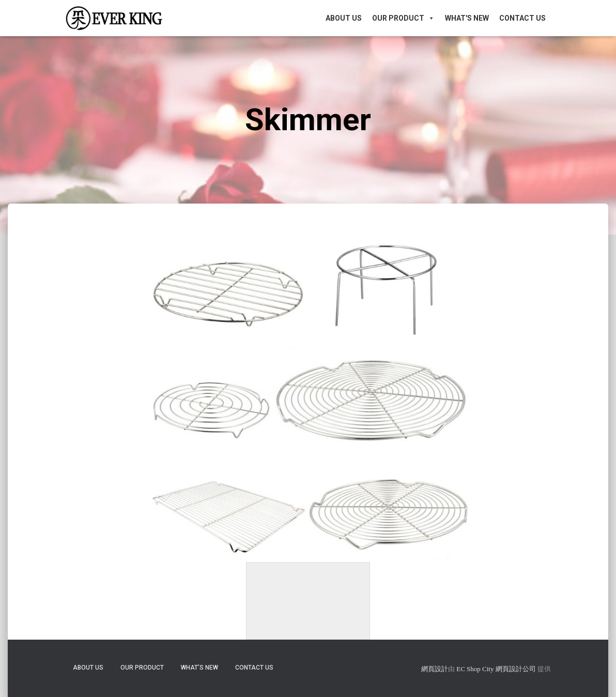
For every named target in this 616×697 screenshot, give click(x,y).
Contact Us (522, 18)
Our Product (403, 18)
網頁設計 (435, 669)
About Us (344, 18)
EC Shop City (476, 669)
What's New (467, 18)
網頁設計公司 (516, 669)
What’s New (199, 668)
